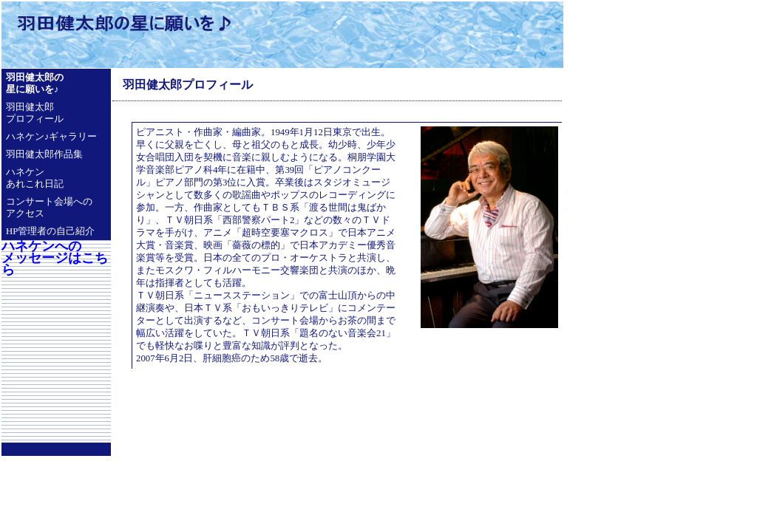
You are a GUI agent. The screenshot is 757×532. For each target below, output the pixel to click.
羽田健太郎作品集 (44, 154)
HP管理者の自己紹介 (50, 231)
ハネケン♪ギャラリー (51, 137)
